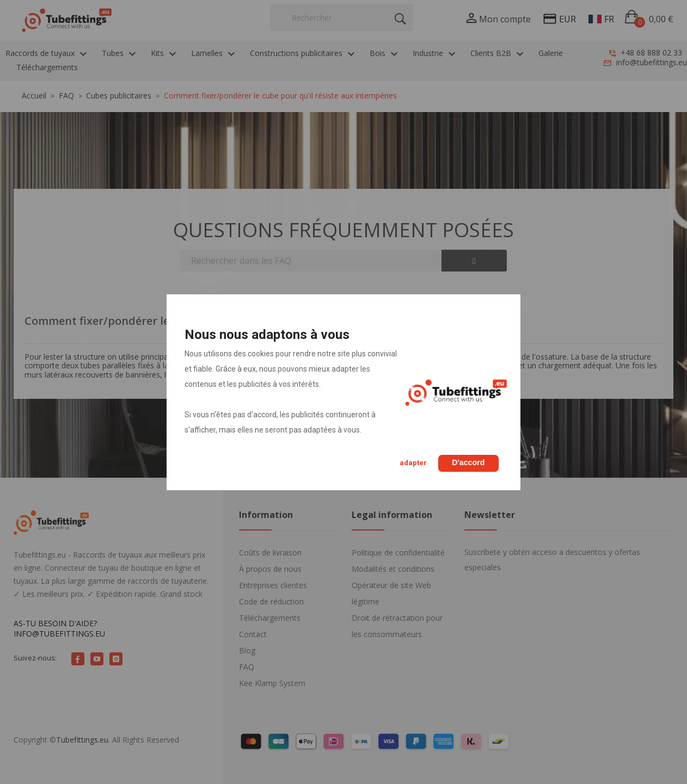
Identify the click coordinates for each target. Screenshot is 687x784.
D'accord (467, 462)
